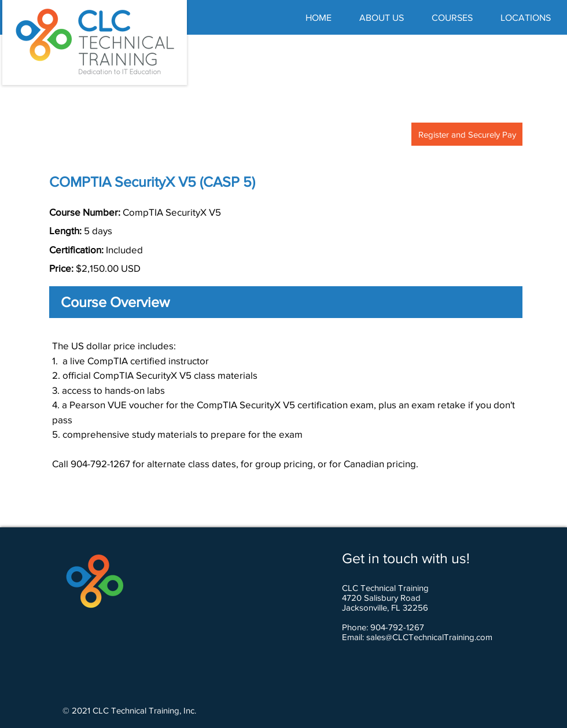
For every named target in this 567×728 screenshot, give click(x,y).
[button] (452, 18)
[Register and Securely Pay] (467, 134)
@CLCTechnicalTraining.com (439, 637)
